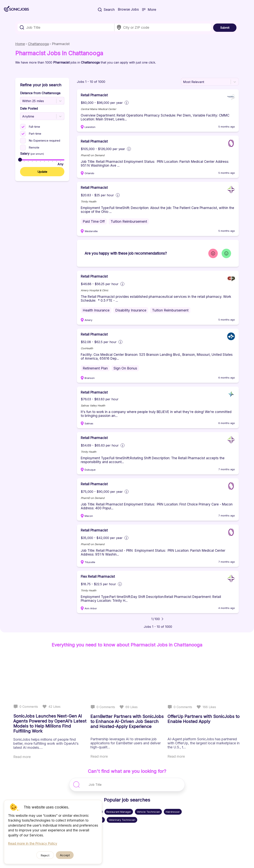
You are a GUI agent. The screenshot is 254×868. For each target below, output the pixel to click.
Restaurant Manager (119, 812)
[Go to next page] (162, 619)
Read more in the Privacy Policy (33, 844)
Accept (65, 855)
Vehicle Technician (148, 812)
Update (42, 172)
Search (106, 10)
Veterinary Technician (122, 820)
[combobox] (66, 27)
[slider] (20, 160)
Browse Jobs (128, 9)
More (149, 10)
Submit (225, 28)
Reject (45, 855)
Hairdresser (173, 812)
